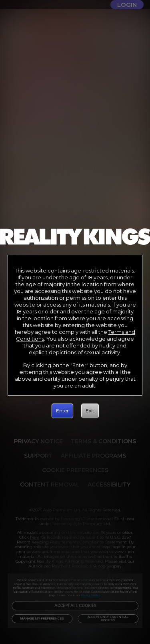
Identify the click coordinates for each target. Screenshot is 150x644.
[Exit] (90, 411)
